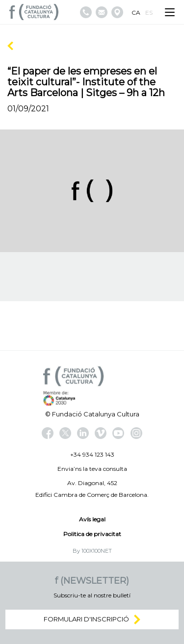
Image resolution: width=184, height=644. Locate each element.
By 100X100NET (92, 551)
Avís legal (92, 519)
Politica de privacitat (92, 534)
